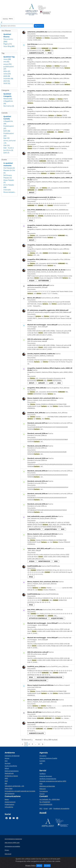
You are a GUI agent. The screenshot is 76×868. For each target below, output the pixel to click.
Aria (6, 761)
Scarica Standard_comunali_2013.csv (60, 471)
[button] (8, 19)
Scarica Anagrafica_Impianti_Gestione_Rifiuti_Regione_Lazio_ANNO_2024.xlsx (50, 182)
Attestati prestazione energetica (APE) (53, 781)
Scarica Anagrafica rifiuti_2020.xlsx (59, 259)
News (7, 799)
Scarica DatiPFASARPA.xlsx (51, 566)
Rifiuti (7, 768)
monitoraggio (44, 561)
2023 (63, 529)
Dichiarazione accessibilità (12, 846)
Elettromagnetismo (12, 771)
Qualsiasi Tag (9, 57)
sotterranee (44, 281)
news (7, 59)
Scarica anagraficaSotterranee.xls (57, 167)
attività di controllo (38, 618)
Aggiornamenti (10, 802)
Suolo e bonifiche (11, 766)
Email (46, 809)
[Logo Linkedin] (17, 818)
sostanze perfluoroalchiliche (49, 677)
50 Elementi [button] (28, 740)
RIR (6, 783)
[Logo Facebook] (7, 818)
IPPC (6, 778)
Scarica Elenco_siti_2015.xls (50, 298)
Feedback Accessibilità (61, 809)
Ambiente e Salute (11, 776)
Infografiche (9, 807)
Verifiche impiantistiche (48, 779)
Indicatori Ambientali (12, 756)
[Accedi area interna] (43, 813)
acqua (7, 64)
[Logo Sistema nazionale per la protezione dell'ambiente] (44, 10)
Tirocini (42, 794)
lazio (51, 383)
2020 (7, 83)
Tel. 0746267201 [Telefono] (45, 802)
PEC (41, 809)
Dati (6, 138)
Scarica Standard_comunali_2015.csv (60, 494)
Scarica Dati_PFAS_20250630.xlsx (57, 210)
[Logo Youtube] (14, 818)
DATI (7, 131)
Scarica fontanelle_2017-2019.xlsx (56, 723)
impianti (42, 383)
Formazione (44, 791)
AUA (6, 781)
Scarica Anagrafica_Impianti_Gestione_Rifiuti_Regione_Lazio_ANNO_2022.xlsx (50, 372)
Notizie (8, 99)
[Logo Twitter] (10, 818)
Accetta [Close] (48, 865)
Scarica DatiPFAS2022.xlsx (50, 594)
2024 (7, 71)
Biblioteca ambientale (47, 786)
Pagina (8, 44)
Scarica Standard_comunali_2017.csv (60, 423)
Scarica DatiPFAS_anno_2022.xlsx (57, 667)
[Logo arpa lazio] (31, 10)
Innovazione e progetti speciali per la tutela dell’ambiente (20, 792)
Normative (9, 106)
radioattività (35, 529)
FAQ (41, 784)
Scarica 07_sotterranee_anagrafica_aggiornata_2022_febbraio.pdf (49, 312)
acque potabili (51, 529)
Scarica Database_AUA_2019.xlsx (56, 413)
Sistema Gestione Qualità (48, 758)
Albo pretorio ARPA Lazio (12, 843)
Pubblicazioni (9, 804)
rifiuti (32, 193)
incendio (8, 79)
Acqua (7, 758)
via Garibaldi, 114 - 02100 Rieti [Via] (50, 799)
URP (41, 763)
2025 (7, 76)
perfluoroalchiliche (38, 680)
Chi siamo (43, 756)
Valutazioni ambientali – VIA (14, 786)
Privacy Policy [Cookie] (31, 866)
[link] (2, 22)
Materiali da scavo (46, 776)
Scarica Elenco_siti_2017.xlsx (51, 712)
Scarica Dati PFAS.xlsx (45, 44)
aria (6, 62)
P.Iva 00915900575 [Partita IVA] (46, 804)
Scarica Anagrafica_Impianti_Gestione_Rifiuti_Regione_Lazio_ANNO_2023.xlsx (50, 229)
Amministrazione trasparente (13, 839)
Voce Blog (9, 46)
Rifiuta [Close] (40, 865)
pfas (50, 53)
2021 (7, 81)
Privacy (7, 850)
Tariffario (42, 774)
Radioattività (9, 773)
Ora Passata (9, 168)
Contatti (42, 761)
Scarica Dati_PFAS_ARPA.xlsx (53, 610)
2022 (59, 383)
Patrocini (43, 789)
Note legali (8, 854)
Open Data (9, 789)
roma (7, 74)
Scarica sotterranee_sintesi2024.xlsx (60, 32)
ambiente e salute (36, 53)
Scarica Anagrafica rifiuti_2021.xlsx (58, 388)
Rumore (8, 763)
